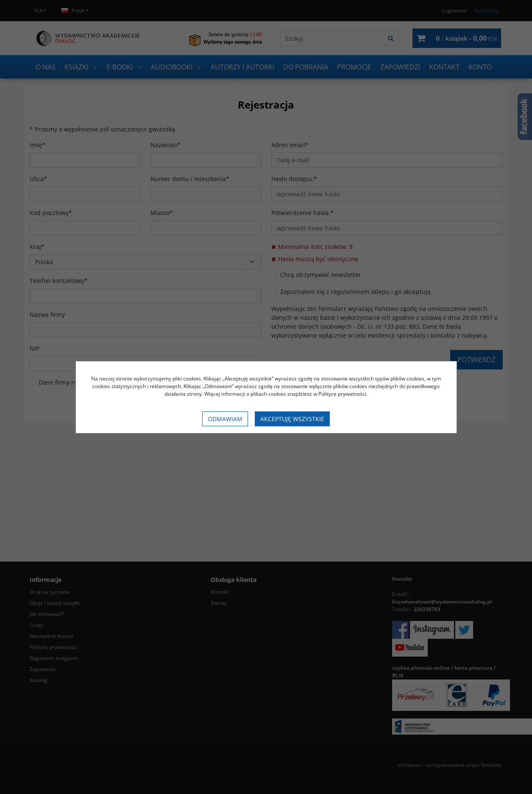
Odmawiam (225, 419)
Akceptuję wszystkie (292, 419)
